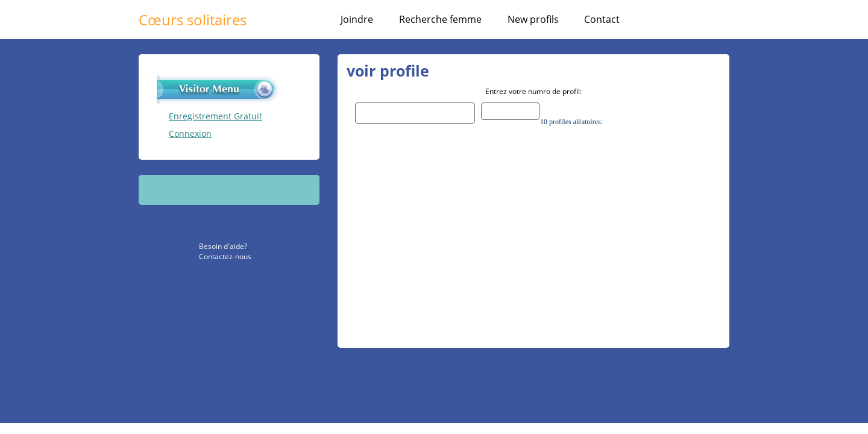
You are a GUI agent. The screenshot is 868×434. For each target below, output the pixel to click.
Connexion (190, 134)
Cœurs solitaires (193, 20)
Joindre (357, 19)
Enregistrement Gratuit (215, 116)
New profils (533, 19)
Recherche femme (440, 19)
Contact (602, 19)
